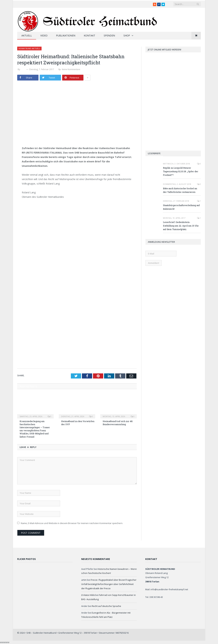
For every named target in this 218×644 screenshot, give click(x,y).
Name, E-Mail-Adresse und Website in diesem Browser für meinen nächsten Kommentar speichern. (72, 523)
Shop (127, 35)
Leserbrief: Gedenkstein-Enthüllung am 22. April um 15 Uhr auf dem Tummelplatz (181, 226)
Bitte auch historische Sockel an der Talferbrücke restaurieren (180, 190)
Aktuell (27, 35)
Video (44, 35)
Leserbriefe (154, 153)
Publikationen (66, 35)
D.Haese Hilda (88, 595)
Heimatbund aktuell (29, 48)
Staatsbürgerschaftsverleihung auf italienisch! (181, 207)
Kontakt (89, 35)
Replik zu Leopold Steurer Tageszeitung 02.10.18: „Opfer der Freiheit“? (181, 171)
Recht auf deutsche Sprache (106, 606)
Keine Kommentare (69, 69)
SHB (23, 69)
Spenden (109, 35)
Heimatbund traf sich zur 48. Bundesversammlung (118, 423)
